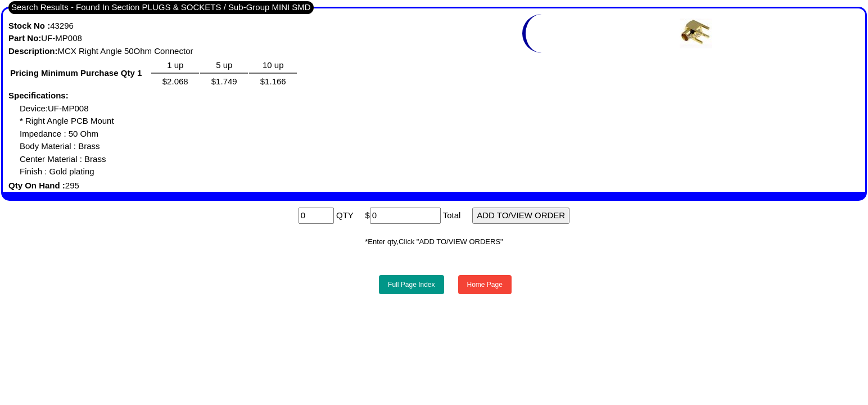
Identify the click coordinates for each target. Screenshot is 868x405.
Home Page (485, 285)
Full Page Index (411, 285)
